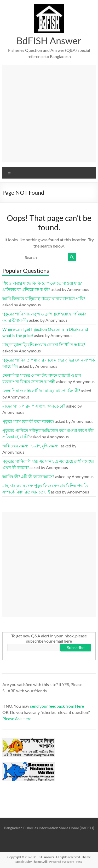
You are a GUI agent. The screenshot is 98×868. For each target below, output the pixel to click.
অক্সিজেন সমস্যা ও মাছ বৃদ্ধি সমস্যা (31, 446)
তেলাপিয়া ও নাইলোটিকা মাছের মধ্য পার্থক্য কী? (41, 391)
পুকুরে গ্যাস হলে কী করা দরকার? (28, 421)
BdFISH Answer (49, 41)
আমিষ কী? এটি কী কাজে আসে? (28, 476)
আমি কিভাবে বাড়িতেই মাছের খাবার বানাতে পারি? (44, 298)
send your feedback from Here (57, 706)
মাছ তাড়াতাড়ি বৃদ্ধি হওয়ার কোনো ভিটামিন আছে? (44, 344)
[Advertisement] (49, 114)
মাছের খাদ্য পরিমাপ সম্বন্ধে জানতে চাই (34, 406)
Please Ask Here (17, 718)
